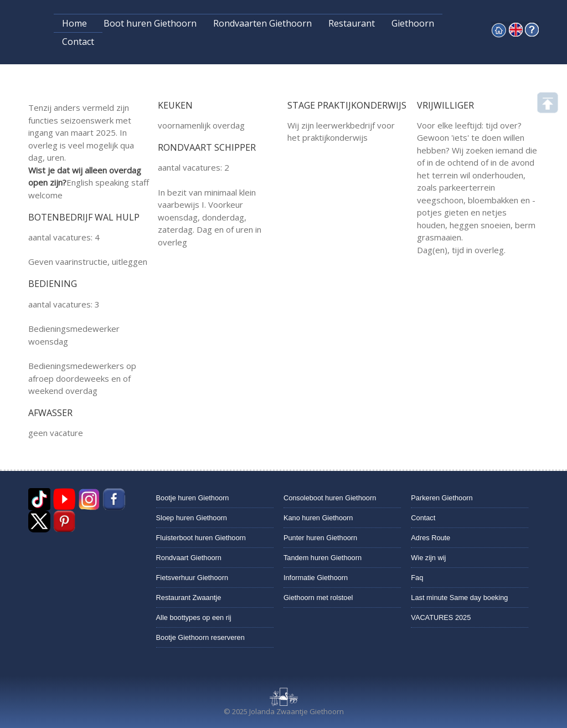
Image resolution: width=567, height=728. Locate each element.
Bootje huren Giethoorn (193, 498)
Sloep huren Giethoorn (192, 518)
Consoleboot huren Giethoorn (330, 498)
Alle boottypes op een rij (194, 617)
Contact (78, 42)
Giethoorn (413, 23)
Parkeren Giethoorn (442, 498)
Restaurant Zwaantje (189, 598)
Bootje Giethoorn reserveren (200, 637)
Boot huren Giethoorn (150, 23)
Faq (417, 578)
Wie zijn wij (428, 558)
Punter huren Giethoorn (320, 538)
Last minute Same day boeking (459, 598)
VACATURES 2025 (441, 617)
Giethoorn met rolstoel (318, 598)
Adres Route (431, 538)
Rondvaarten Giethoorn (262, 23)
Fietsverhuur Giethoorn (192, 578)
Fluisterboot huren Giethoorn (201, 538)
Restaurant (352, 23)
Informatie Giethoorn (316, 578)
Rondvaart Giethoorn (189, 558)
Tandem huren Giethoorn (323, 558)
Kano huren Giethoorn (318, 518)
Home (74, 23)
